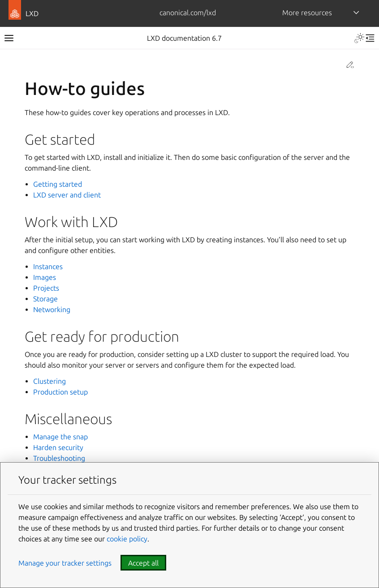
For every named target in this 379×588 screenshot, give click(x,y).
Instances (48, 266)
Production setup (60, 392)
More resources (307, 13)
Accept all (143, 563)
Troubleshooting (59, 458)
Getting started (58, 184)
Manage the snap (60, 437)
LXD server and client (67, 195)
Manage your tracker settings (65, 563)
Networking (52, 309)
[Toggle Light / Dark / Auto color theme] (359, 38)
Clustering (50, 381)
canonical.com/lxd (188, 13)
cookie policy (127, 539)
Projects (46, 288)
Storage (45, 299)
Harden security (58, 447)
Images (45, 277)
